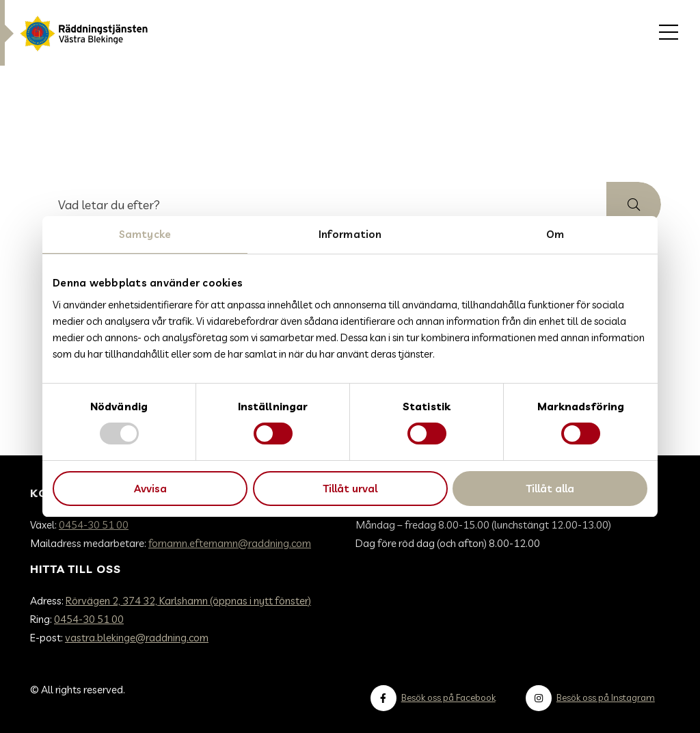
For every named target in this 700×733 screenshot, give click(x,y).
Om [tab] (555, 234)
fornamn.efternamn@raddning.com (230, 543)
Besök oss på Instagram (606, 697)
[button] (634, 204)
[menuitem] (669, 33)
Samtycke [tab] (145, 234)
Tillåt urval (350, 489)
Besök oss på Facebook (448, 697)
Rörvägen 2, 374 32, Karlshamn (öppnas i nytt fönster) (188, 601)
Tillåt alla (550, 489)
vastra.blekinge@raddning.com (137, 638)
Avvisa (150, 489)
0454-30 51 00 (94, 525)
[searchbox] (323, 204)
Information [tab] (350, 234)
